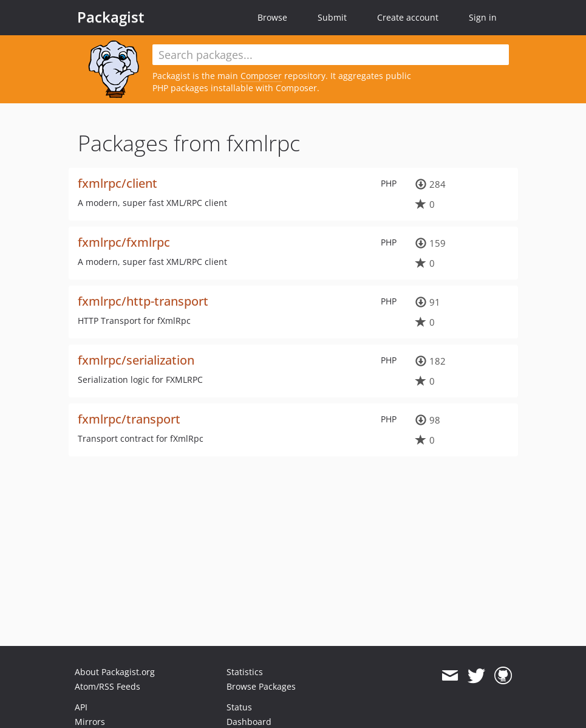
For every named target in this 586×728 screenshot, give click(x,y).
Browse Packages (261, 686)
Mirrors (90, 722)
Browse (272, 17)
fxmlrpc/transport (129, 419)
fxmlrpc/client (118, 183)
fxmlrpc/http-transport (143, 301)
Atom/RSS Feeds (107, 686)
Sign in (483, 17)
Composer (261, 76)
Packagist (111, 17)
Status (239, 707)
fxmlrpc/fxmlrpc (124, 242)
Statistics (245, 672)
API (81, 707)
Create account (408, 17)
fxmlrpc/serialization (136, 360)
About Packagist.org (115, 672)
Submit (332, 17)
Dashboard (249, 722)
